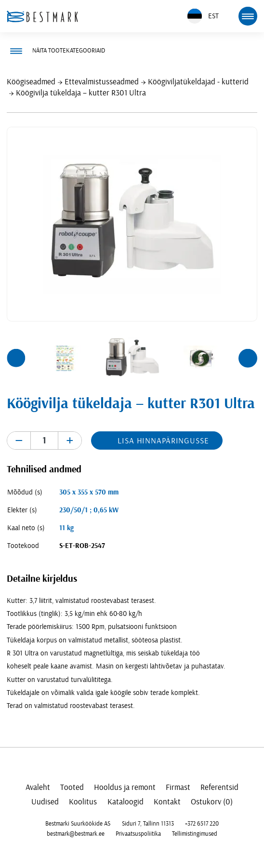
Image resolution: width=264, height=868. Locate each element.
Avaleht (38, 787)
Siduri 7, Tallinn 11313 (148, 824)
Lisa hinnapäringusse (163, 441)
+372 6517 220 (202, 824)
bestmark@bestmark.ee (76, 834)
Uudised (45, 802)
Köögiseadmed (31, 82)
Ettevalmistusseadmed (102, 82)
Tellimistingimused (195, 834)
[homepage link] (42, 16)
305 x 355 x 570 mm (89, 492)
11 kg (66, 528)
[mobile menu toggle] (248, 16)
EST (203, 16)
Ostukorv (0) (212, 802)
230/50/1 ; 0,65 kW (89, 510)
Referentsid (219, 787)
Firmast (178, 787)
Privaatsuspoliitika (138, 834)
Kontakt (167, 802)
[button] (16, 358)
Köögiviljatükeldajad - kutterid (198, 82)
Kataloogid (125, 802)
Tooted (72, 787)
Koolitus (83, 802)
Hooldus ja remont (125, 787)
